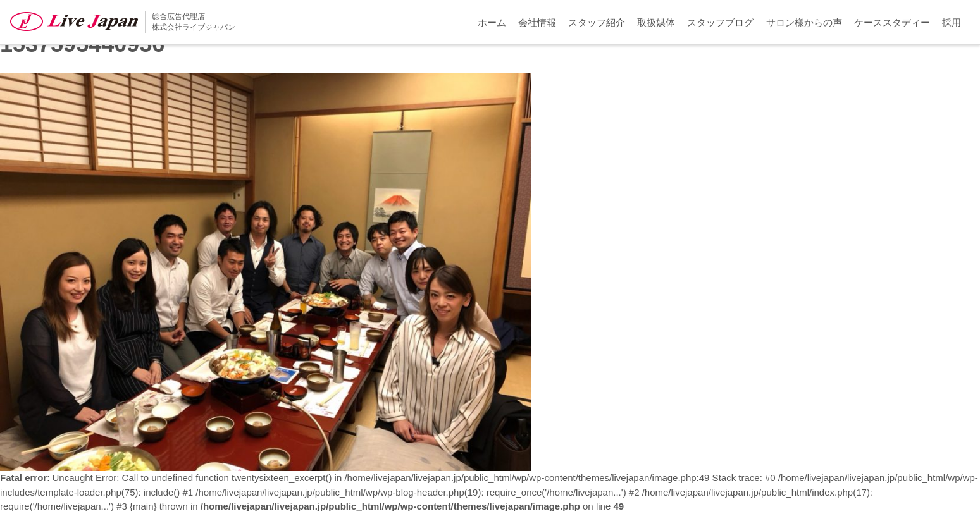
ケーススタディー (892, 22)
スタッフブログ (720, 22)
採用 (952, 22)
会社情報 (537, 22)
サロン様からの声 (804, 22)
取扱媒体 (656, 22)
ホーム (492, 22)
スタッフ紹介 (597, 22)
